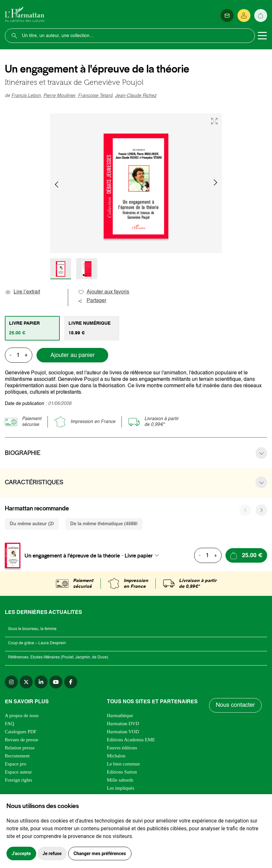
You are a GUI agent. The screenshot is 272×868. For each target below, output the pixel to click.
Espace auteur (18, 772)
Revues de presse (21, 740)
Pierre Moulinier (59, 96)
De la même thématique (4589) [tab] (104, 524)
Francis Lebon (26, 96)
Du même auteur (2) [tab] (32, 524)
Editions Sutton (122, 772)
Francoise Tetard (95, 96)
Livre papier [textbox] (139, 556)
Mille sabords (120, 780)
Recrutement (17, 756)
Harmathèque (120, 715)
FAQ (10, 724)
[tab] (32, 328)
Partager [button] (92, 301)
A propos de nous (22, 715)
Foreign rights (19, 780)
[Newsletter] (227, 15)
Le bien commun (123, 764)
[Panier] (261, 15)
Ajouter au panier (73, 355)
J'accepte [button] (21, 853)
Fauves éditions (122, 748)
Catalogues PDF (21, 732)
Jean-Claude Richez (136, 96)
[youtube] (56, 682)
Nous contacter (235, 705)
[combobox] (144, 556)
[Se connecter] (244, 15)
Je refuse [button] (52, 853)
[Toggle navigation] (262, 36)
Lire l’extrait (22, 292)
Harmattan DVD (123, 724)
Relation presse (20, 748)
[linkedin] (41, 682)
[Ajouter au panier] (246, 555)
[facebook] (71, 682)
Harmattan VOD (123, 732)
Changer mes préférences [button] (100, 853)
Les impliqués (121, 788)
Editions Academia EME (131, 740)
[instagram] (11, 682)
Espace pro (16, 764)
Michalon (116, 756)
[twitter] (26, 682)
